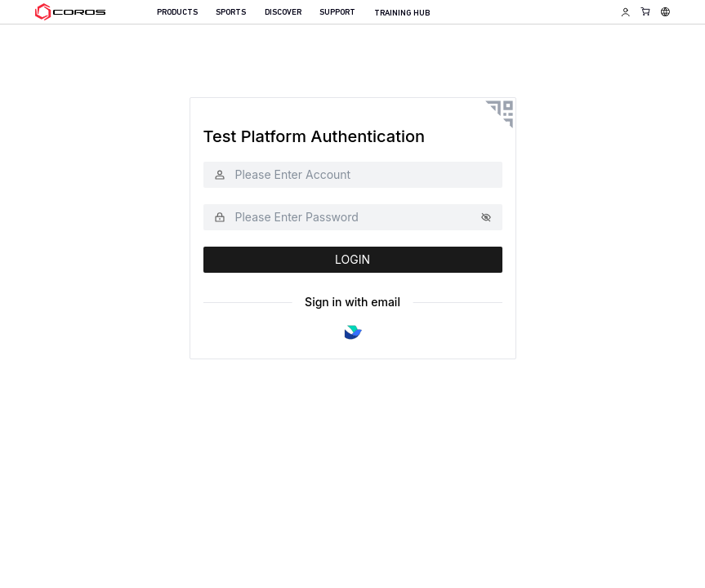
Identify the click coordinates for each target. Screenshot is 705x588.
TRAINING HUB (402, 13)
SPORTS (231, 13)
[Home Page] (70, 12)
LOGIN (352, 259)
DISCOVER (283, 13)
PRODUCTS (177, 13)
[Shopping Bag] (646, 11)
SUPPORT (337, 13)
